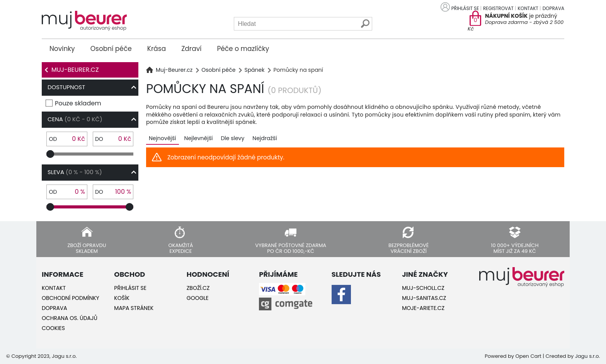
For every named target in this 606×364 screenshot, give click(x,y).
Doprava (553, 8)
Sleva (75, 172)
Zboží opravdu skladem (87, 248)
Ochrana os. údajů (70, 318)
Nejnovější (163, 138)
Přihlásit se (465, 8)
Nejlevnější (199, 138)
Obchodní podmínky (71, 298)
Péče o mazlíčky (243, 49)
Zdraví (191, 49)
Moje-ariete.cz (423, 308)
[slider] (50, 154)
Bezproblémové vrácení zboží (409, 248)
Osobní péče (111, 49)
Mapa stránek (134, 308)
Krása (157, 49)
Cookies (53, 328)
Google (198, 298)
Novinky (62, 49)
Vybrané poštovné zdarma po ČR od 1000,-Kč (291, 248)
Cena (75, 119)
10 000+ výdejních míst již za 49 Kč (515, 248)
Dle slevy (232, 138)
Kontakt (528, 8)
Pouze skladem (78, 103)
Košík (122, 298)
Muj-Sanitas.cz (424, 298)
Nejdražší (265, 138)
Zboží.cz (198, 288)
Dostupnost (66, 87)
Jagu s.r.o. (587, 356)
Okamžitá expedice (180, 248)
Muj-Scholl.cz (423, 288)
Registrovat (498, 8)
